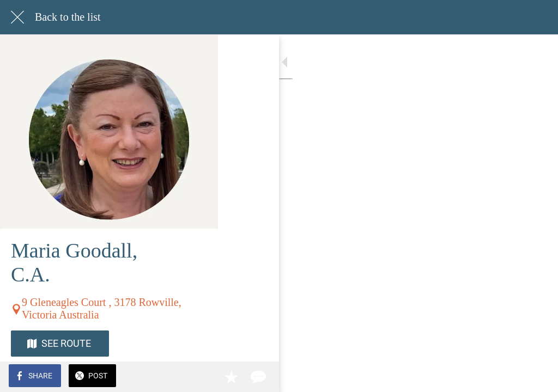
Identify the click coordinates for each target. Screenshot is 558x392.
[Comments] (536, 377)
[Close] (17, 17)
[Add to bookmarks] (510, 377)
